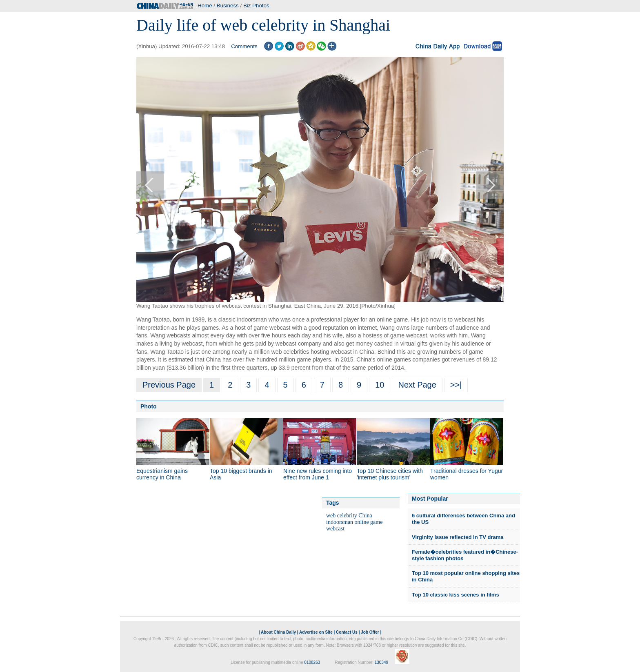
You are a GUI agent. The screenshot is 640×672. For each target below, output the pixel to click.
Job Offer (370, 632)
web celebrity (342, 516)
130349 (381, 662)
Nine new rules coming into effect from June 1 (318, 474)
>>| (456, 385)
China (365, 516)
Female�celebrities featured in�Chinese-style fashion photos (465, 555)
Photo (149, 406)
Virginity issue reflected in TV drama (458, 537)
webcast (335, 529)
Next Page (417, 385)
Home (205, 6)
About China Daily (278, 632)
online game (369, 522)
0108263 (312, 662)
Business (228, 6)
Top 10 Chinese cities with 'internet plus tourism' (390, 474)
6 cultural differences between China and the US (463, 519)
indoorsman (340, 522)
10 (380, 385)
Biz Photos (256, 6)
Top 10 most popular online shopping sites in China (466, 576)
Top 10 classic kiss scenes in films (456, 595)
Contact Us (347, 632)
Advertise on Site (316, 632)
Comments (244, 46)
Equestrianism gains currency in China (162, 474)
